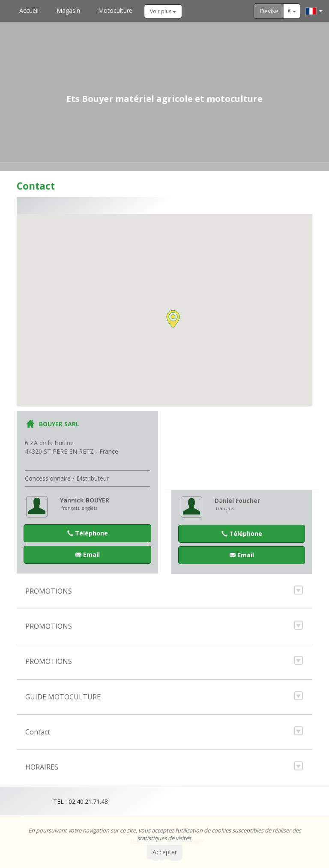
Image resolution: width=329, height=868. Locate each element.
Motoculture (115, 10)
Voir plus (163, 11)
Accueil (29, 10)
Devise (269, 11)
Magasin (68, 10)
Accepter (165, 852)
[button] (173, 319)
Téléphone (88, 533)
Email (88, 554)
